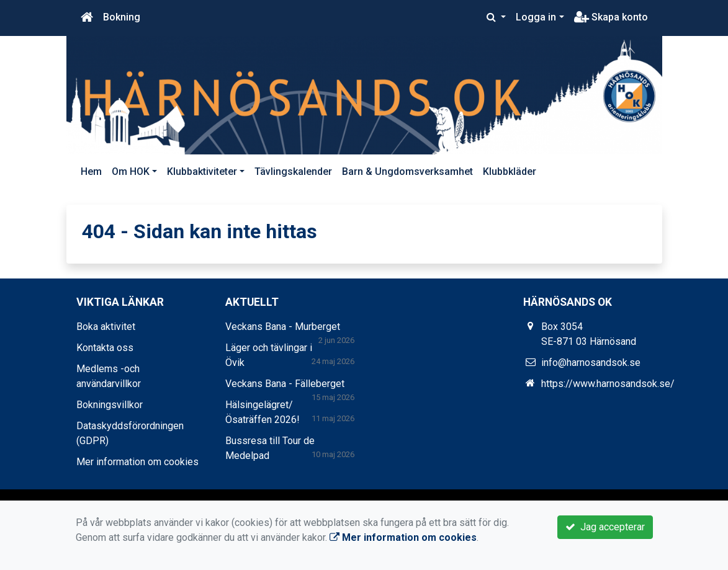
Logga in (536, 17)
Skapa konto (611, 17)
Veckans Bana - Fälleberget (285, 384)
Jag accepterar (605, 527)
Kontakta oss (105, 348)
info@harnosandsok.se (591, 363)
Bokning (122, 17)
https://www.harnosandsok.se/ (608, 384)
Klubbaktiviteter (202, 171)
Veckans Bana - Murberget (283, 327)
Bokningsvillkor (110, 405)
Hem (91, 171)
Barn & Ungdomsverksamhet (407, 171)
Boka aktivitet (106, 327)
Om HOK (131, 171)
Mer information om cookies (137, 462)
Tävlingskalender (293, 171)
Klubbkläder (510, 171)
